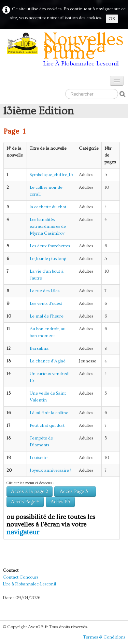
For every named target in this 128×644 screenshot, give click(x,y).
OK (112, 19)
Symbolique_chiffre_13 (51, 175)
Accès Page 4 (25, 502)
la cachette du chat (48, 207)
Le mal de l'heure (47, 316)
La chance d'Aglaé (48, 361)
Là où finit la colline (49, 413)
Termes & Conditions (104, 637)
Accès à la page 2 (30, 492)
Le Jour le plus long (48, 259)
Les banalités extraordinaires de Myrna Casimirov (48, 226)
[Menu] (117, 81)
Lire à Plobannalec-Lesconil (29, 584)
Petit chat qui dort (47, 425)
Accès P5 (60, 502)
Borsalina (39, 348)
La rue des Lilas (45, 291)
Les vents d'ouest (46, 304)
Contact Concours (20, 577)
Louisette (39, 458)
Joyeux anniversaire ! (51, 470)
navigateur (23, 532)
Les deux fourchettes (50, 246)
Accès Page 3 (75, 492)
